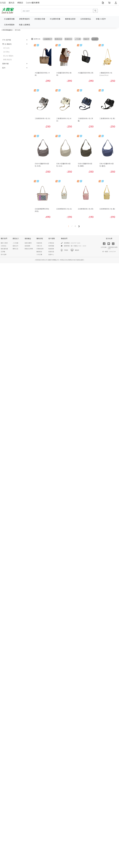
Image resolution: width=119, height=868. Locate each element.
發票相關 (51, 246)
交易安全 (4, 246)
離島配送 (39, 252)
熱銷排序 (86, 39)
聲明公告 (15, 249)
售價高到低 (68, 39)
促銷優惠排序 (48, 39)
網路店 (20, 3)
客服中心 (51, 255)
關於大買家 (4, 243)
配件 (4, 68)
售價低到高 (58, 39)
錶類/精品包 (7, 60)
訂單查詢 (51, 243)
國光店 (12, 3)
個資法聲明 (28, 243)
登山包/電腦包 (8, 56)
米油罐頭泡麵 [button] (9, 19)
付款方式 (39, 246)
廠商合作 (15, 246)
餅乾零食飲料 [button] (24, 19)
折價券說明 (40, 249)
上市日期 (78, 39)
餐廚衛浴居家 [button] (70, 19)
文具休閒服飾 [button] (9, 25)
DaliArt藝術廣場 (33, 3)
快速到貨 (39, 243)
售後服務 (51, 249)
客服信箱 (51, 252)
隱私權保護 (4, 249)
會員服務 (27, 246)
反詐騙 (3, 252)
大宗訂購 (39, 255)
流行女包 (18, 30)
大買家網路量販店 (7, 30)
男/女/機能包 (7, 44)
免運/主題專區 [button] (24, 25)
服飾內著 (5, 64)
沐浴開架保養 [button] (55, 19)
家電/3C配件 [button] (101, 19)
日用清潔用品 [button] (86, 19)
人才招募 (15, 243)
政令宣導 (4, 255)
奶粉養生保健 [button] (40, 19)
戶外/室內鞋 (7, 40)
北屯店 (3, 3)
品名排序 (95, 39)
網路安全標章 (29, 249)
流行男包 (6, 52)
